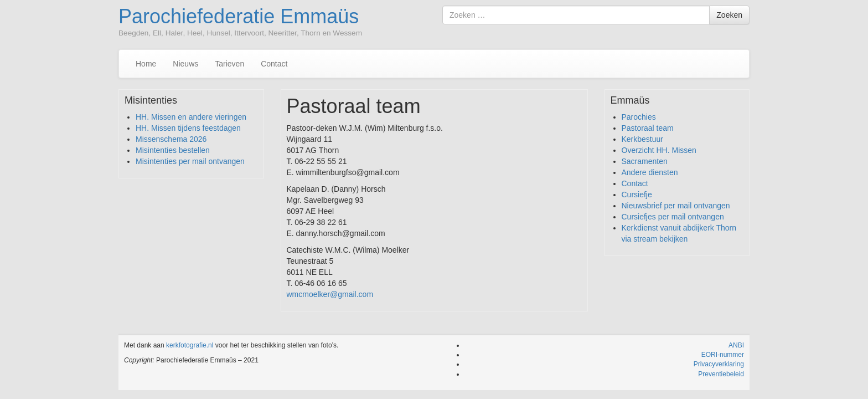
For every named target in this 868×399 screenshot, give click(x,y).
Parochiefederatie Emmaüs (239, 16)
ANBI (736, 345)
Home (146, 64)
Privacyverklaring (719, 364)
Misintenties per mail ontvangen (190, 161)
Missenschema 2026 (171, 139)
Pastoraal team (648, 128)
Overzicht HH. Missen (659, 150)
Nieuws (185, 64)
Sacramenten (645, 161)
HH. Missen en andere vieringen (191, 117)
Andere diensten (650, 172)
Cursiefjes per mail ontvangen (673, 217)
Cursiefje (637, 195)
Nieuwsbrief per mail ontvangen (676, 206)
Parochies (639, 117)
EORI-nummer (723, 355)
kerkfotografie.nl (190, 345)
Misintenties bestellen (173, 150)
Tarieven (229, 64)
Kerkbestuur (642, 139)
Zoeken (729, 15)
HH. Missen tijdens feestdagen (188, 128)
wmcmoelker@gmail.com (330, 294)
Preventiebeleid (721, 374)
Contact (274, 64)
